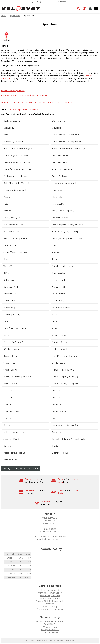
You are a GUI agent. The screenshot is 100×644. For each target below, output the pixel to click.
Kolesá (55, 315)
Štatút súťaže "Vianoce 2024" (50, 609)
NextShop (40, 640)
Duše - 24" (8, 404)
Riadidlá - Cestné (11, 356)
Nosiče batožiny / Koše (14, 225)
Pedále (7, 197)
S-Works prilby (59, 273)
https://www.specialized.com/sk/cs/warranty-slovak (24, 95)
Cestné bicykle (10, 128)
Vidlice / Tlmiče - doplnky (15, 453)
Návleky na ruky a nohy (63, 266)
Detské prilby (9, 280)
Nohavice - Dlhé (59, 287)
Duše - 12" (8, 391)
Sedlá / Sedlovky (60, 176)
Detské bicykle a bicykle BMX (17, 162)
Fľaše (6, 204)
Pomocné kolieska (12, 232)
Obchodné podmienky (50, 590)
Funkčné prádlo (10, 245)
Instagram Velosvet (50, 630)
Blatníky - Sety (10, 460)
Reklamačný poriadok (50, 596)
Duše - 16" (57, 391)
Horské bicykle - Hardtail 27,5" (65, 135)
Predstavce (57, 190)
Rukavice (8, 259)
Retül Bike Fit (50, 624)
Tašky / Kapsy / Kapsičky (63, 211)
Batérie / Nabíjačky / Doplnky (65, 232)
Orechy (7, 425)
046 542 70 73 (45, 536)
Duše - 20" (57, 398)
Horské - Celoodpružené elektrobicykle (70, 149)
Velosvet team (50, 627)
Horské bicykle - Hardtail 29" (16, 142)
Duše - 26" (57, 404)
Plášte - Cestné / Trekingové (65, 384)
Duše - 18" (8, 398)
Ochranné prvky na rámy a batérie (67, 225)
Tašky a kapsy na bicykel (14, 432)
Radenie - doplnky (60, 349)
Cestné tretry (58, 301)
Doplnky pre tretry (12, 315)
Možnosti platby (50, 607)
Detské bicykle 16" (60, 156)
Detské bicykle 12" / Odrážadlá (17, 156)
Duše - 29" (8, 418)
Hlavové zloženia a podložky (65, 183)
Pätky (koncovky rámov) (63, 169)
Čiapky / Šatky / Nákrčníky (15, 252)
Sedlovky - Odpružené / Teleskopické (69, 439)
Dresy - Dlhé (9, 301)
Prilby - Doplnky (59, 280)
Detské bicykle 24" (60, 162)
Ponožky (56, 252)
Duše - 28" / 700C (60, 411)
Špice (6, 321)
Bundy (55, 245)
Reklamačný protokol (50, 598)
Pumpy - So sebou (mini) (63, 370)
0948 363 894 (61, 2)
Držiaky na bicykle (60, 218)
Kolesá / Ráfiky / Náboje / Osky (17, 169)
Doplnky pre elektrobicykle (15, 176)
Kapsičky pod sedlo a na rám (65, 425)
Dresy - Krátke (59, 294)
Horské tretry (9, 308)
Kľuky (55, 328)
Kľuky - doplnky (59, 335)
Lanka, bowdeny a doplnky (15, 190)
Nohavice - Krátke (11, 287)
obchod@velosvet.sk (42, 2)
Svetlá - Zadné (59, 363)
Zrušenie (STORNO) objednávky (50, 601)
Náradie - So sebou (61, 342)
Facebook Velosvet (50, 632)
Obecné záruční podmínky (13, 91)
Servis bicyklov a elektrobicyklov (50, 621)
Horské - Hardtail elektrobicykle (18, 149)
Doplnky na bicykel (12, 121)
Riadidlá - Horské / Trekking (64, 356)
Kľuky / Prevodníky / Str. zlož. (16, 183)
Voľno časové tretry (61, 308)
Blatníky (7, 211)
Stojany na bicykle (12, 218)
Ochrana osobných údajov (50, 593)
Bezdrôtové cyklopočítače (15, 238)
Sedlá (55, 321)
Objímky (7, 446)
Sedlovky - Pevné (11, 439)
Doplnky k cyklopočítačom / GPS (67, 238)
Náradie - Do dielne (12, 349)
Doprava (50, 604)
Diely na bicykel (59, 121)
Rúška (6, 273)
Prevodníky (9, 335)
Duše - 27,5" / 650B (12, 411)
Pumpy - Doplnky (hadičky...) (65, 377)
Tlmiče (55, 446)
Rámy (6, 135)
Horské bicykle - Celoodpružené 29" (68, 142)
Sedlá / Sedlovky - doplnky (15, 328)
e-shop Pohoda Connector (54, 640)
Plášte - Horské (10, 384)
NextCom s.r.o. (70, 640)
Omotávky (57, 432)
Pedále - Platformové (13, 342)
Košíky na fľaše (59, 204)
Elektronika (57, 197)
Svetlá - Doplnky (11, 370)
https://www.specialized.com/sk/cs (22, 109)
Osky (54, 418)
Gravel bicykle (58, 128)
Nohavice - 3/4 (10, 294)
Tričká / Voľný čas (11, 266)
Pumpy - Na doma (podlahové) (17, 377)
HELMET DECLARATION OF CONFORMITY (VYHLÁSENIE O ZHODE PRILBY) (37, 103)
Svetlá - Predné (10, 363)
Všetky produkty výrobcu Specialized (21, 469)
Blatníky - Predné (60, 453)
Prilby (55, 259)
